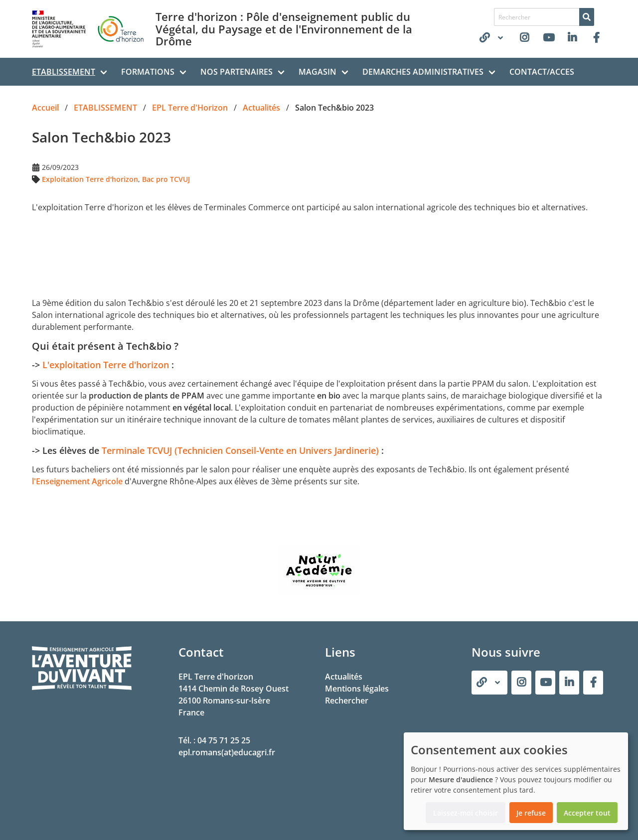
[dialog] (516, 781)
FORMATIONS (148, 72)
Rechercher (347, 700)
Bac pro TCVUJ (166, 179)
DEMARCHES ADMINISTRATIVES (423, 72)
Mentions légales (357, 689)
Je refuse (531, 813)
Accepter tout (587, 813)
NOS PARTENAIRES (237, 72)
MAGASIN (318, 72)
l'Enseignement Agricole (77, 481)
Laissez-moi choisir (466, 813)
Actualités (344, 677)
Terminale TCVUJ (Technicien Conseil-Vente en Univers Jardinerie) (240, 450)
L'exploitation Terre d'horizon (107, 365)
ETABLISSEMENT (64, 72)
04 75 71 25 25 (224, 740)
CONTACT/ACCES (542, 72)
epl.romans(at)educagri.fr (227, 752)
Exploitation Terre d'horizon (90, 179)
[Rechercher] (587, 17)
